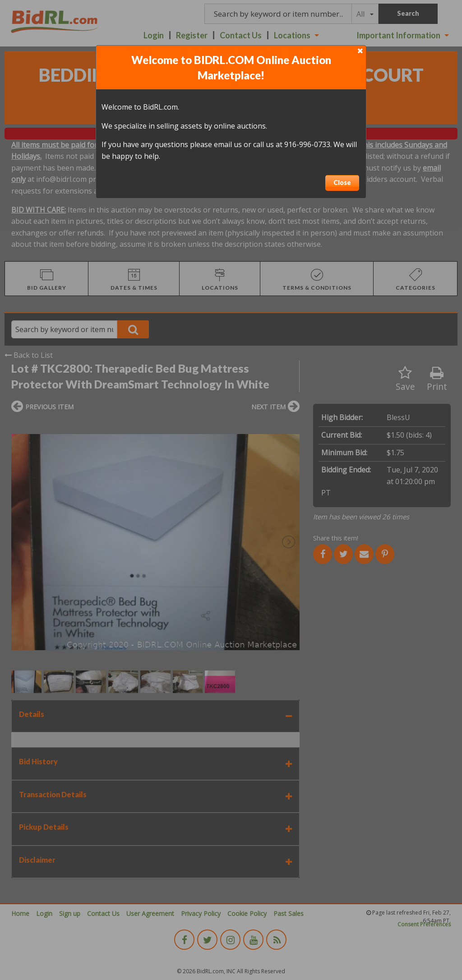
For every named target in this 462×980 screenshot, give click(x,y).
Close (342, 183)
